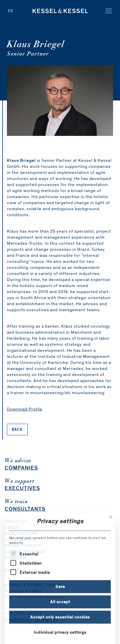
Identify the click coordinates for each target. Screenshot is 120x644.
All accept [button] (60, 636)
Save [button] (60, 620)
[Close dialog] (111, 551)
